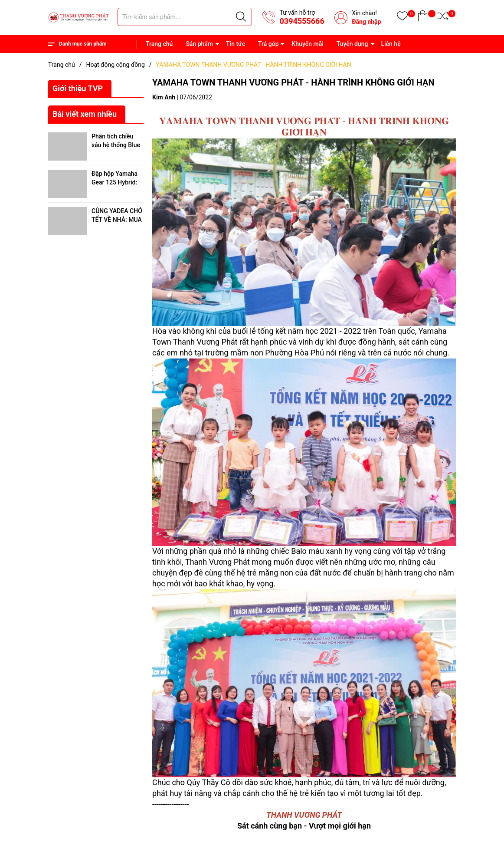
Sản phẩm (199, 44)
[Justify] (241, 17)
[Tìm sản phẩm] (185, 17)
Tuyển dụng (352, 44)
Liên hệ (391, 44)
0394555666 (302, 21)
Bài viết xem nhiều (85, 114)
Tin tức (236, 44)
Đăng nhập (366, 22)
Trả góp (268, 44)
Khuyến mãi (308, 44)
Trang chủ (159, 44)
